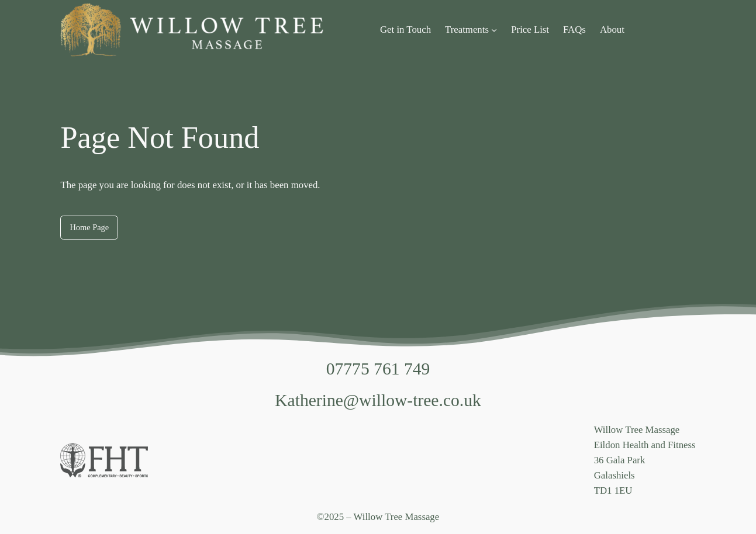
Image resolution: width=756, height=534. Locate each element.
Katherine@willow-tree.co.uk (378, 400)
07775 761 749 (378, 369)
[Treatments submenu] (494, 30)
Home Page (89, 227)
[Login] (691, 30)
